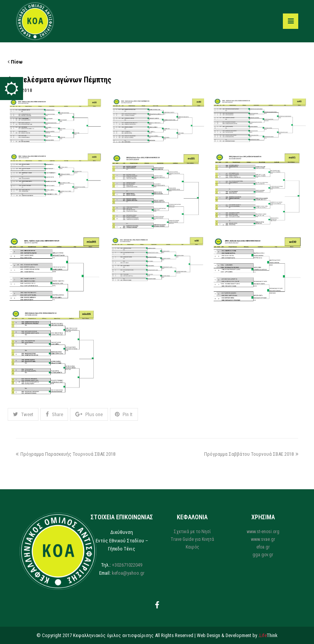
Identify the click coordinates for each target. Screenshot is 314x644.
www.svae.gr (263, 539)
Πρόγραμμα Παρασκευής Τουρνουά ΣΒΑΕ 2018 (66, 454)
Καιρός (192, 547)
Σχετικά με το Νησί (192, 532)
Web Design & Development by (237, 635)
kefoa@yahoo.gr (128, 573)
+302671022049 (127, 565)
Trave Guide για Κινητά (192, 539)
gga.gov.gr (263, 555)
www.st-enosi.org (263, 532)
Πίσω (15, 62)
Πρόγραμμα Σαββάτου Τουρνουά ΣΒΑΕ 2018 (251, 454)
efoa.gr (263, 547)
